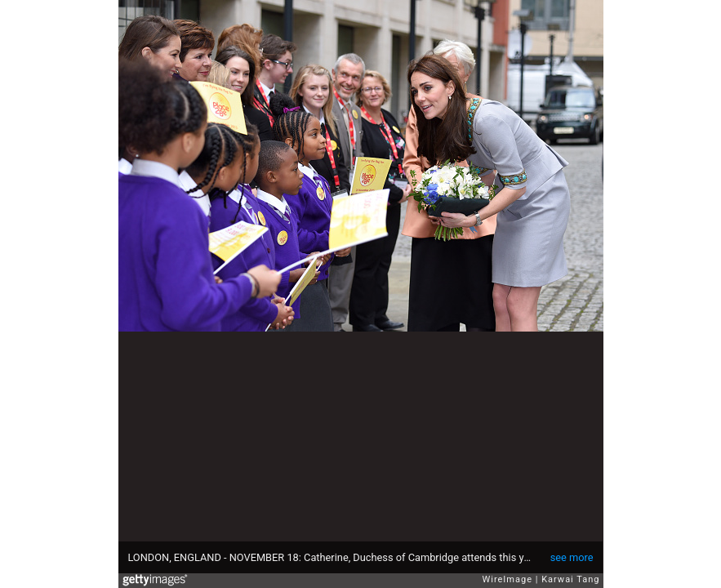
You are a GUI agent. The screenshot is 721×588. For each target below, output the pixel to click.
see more (572, 557)
